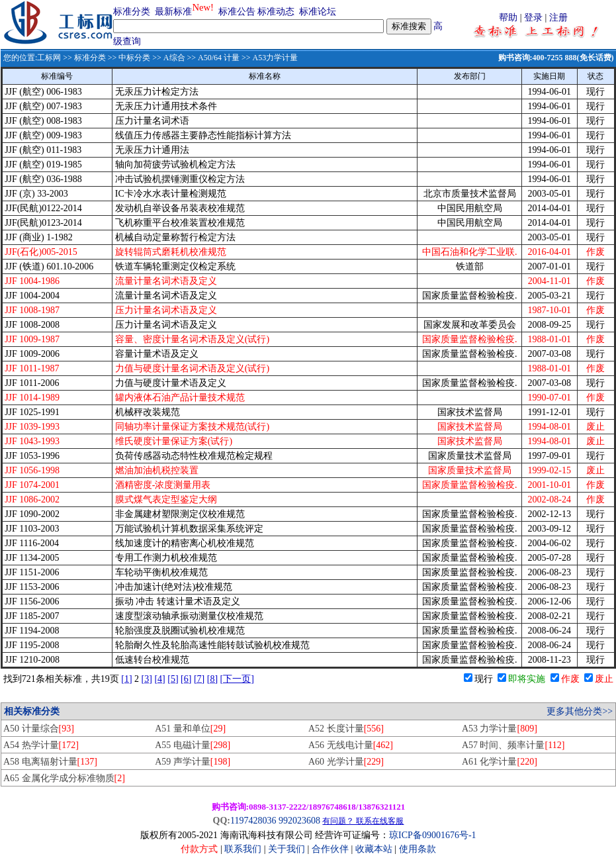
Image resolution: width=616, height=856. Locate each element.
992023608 (299, 821)
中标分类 (134, 58)
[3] (147, 679)
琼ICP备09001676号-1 (432, 835)
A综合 (174, 58)
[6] (186, 679)
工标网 (49, 58)
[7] (199, 679)
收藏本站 (374, 849)
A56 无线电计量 (351, 745)
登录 (533, 18)
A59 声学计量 (193, 762)
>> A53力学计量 (269, 58)
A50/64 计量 (219, 58)
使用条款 (418, 849)
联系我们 (243, 849)
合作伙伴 (330, 849)
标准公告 (237, 12)
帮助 (508, 18)
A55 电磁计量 (193, 745)
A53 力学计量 (500, 729)
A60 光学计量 (346, 762)
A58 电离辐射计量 (50, 762)
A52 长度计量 (346, 729)
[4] (159, 679)
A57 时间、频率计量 (513, 745)
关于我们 (288, 849)
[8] (212, 679)
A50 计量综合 (39, 729)
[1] (126, 679)
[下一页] (237, 679)
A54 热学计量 (41, 745)
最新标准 (173, 12)
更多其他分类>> (580, 711)
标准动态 (276, 12)
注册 (558, 18)
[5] (173, 679)
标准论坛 (318, 12)
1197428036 (253, 821)
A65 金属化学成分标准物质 (64, 778)
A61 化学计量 (500, 762)
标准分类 (132, 12)
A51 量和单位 (190, 729)
